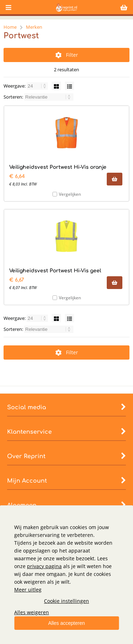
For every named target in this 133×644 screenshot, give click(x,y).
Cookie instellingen (66, 601)
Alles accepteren (67, 623)
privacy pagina (44, 566)
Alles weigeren (32, 612)
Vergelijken (70, 194)
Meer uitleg (28, 590)
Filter (67, 55)
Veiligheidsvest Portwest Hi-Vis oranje (58, 167)
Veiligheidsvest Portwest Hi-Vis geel (55, 271)
